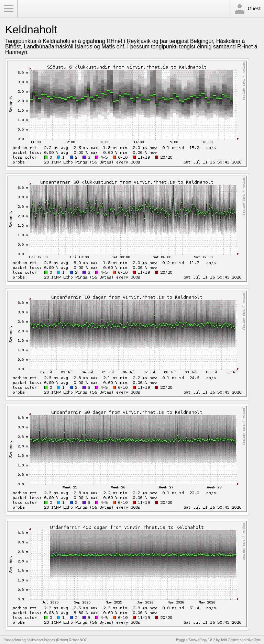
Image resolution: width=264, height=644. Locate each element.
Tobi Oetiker (229, 640)
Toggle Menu (9, 9)
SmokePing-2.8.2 (202, 640)
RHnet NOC (78, 640)
